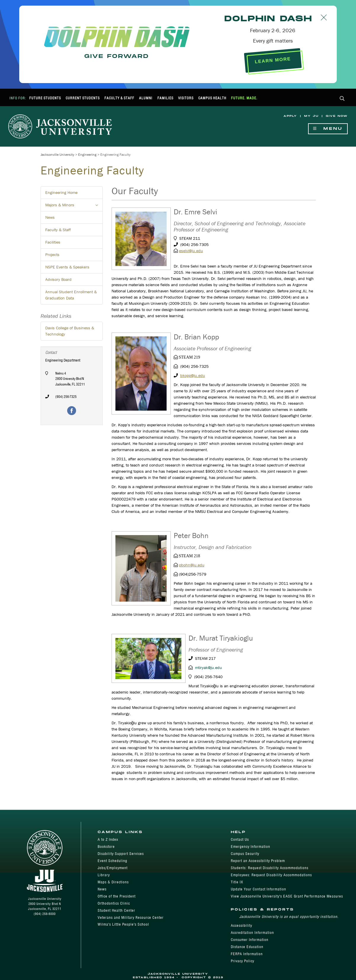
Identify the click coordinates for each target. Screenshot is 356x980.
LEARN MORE (273, 60)
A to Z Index (108, 839)
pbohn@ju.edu (192, 565)
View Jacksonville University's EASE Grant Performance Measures (287, 896)
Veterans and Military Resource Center (131, 917)
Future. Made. (244, 98)
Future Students (45, 98)
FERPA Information (247, 954)
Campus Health (212, 98)
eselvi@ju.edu (191, 251)
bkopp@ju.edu (193, 375)
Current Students (83, 98)
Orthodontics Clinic (114, 903)
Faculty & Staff (119, 98)
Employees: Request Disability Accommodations (271, 875)
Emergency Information (251, 847)
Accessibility (241, 925)
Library (104, 875)
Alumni (146, 98)
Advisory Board (58, 279)
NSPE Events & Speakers (67, 267)
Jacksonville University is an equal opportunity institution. (289, 917)
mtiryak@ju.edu (208, 668)
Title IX (237, 882)
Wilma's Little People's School (123, 924)
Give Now (337, 116)
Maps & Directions (113, 882)
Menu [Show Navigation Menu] (328, 129)
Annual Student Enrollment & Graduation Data (71, 295)
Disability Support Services (121, 854)
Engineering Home (61, 192)
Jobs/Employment (113, 868)
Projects (52, 255)
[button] (342, 99)
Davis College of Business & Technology (70, 331)
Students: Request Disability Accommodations (270, 868)
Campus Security (245, 854)
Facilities (53, 242)
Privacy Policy (243, 961)
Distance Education (247, 947)
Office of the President (117, 896)
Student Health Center (116, 910)
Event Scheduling (112, 861)
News (50, 217)
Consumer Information (250, 940)
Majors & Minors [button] (74, 207)
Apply (290, 116)
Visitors (186, 98)
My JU (311, 116)
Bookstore (106, 847)
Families (165, 98)
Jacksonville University (57, 154)
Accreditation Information (252, 933)
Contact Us (240, 839)
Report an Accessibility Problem (258, 861)
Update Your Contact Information (258, 889)
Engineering (87, 154)
